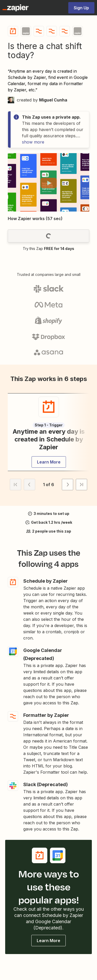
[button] (48, 183)
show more (33, 142)
